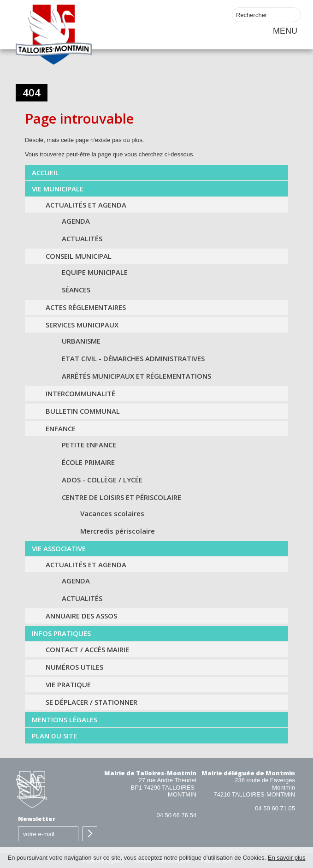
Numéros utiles (74, 667)
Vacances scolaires (112, 513)
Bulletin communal (83, 411)
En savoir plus (287, 858)
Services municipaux (82, 325)
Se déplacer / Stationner (92, 702)
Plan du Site (54, 736)
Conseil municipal (79, 256)
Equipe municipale (95, 272)
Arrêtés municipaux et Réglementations (136, 376)
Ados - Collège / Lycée (102, 480)
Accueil (45, 172)
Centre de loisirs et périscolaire (121, 497)
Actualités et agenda (86, 205)
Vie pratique (68, 684)
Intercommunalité (80, 393)
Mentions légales (65, 719)
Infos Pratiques (61, 633)
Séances (76, 290)
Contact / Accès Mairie (87, 649)
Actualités (82, 238)
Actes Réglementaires (86, 307)
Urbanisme (81, 341)
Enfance (61, 428)
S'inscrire (90, 834)
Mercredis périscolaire (118, 531)
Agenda (76, 221)
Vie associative (59, 548)
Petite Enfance (89, 445)
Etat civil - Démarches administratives (133, 358)
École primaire (88, 462)
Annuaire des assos (81, 616)
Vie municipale (58, 189)
